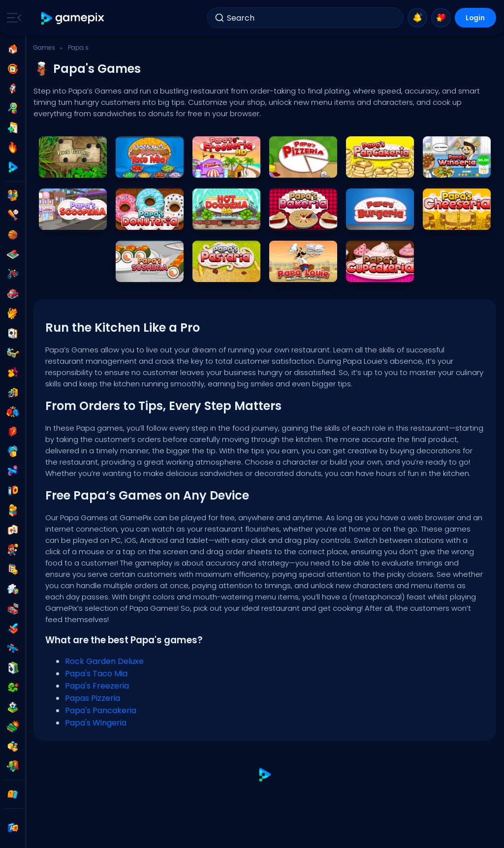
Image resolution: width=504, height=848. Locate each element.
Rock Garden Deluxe (104, 661)
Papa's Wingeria (96, 723)
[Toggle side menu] (12, 18)
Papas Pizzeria (93, 698)
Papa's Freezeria (97, 686)
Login (474, 18)
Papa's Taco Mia (96, 674)
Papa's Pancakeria (101, 710)
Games (44, 47)
